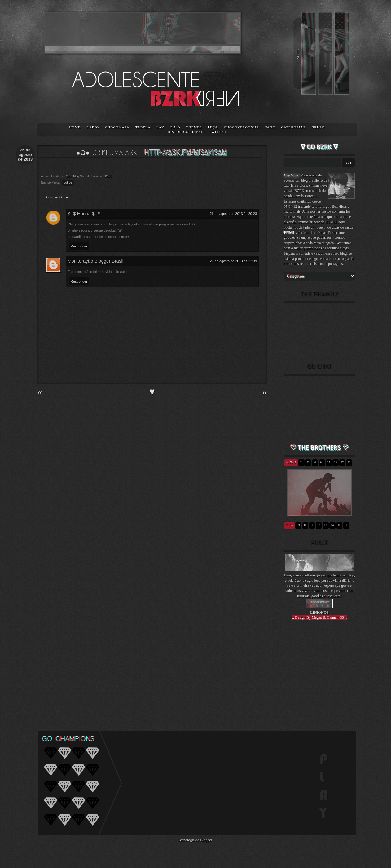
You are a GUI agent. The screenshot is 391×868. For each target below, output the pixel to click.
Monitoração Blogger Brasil (95, 261)
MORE (298, 54)
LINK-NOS (319, 612)
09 (298, 525)
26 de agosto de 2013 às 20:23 (233, 214)
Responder (79, 246)
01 (301, 463)
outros (68, 183)
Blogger (206, 840)
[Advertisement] (319, 671)
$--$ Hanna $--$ (84, 214)
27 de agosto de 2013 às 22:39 (233, 261)
